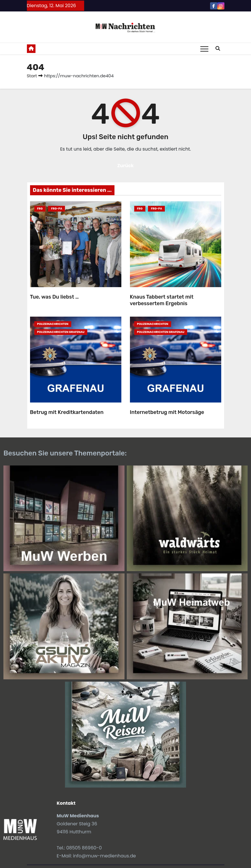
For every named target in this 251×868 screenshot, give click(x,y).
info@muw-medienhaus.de (104, 856)
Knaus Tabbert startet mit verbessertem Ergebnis (162, 300)
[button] (218, 49)
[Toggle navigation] (204, 49)
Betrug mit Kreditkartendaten (67, 412)
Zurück (126, 166)
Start (32, 76)
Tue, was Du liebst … (55, 297)
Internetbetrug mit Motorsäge (167, 412)
